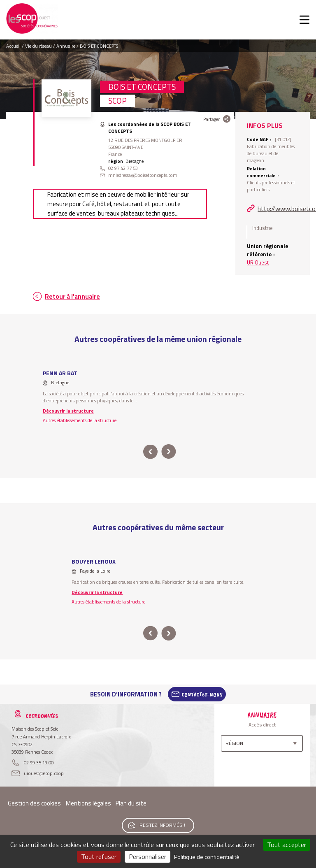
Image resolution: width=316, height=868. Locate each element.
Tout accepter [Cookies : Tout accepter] (287, 845)
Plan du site (131, 803)
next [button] (168, 452)
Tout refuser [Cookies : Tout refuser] (99, 856)
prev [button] (150, 452)
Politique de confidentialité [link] (207, 857)
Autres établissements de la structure (80, 420)
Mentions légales (88, 803)
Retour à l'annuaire (72, 296)
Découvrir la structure (68, 411)
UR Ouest (258, 262)
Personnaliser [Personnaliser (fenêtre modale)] (148, 856)
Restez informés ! (162, 825)
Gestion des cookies (34, 803)
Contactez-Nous (202, 694)
